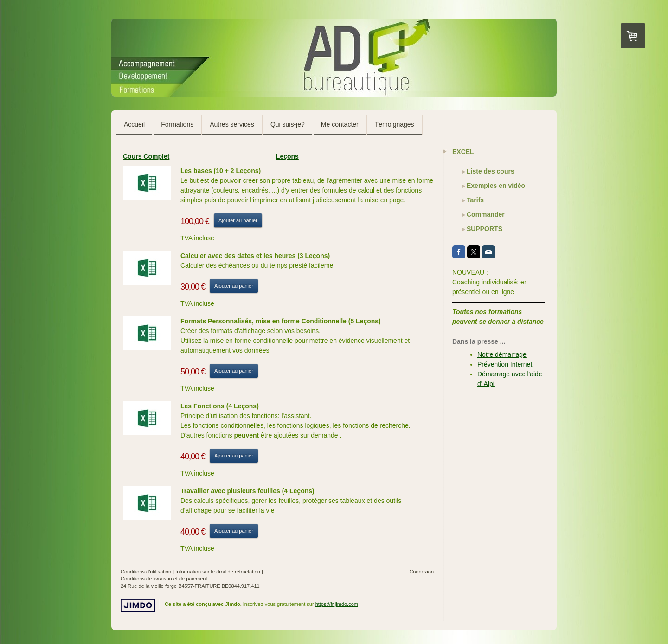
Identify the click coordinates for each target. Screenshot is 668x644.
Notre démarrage (502, 354)
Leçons (287, 156)
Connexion (421, 572)
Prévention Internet (505, 364)
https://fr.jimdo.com (337, 604)
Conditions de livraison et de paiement (164, 579)
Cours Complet (146, 156)
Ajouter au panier (238, 220)
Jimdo (138, 605)
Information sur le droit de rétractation (218, 572)
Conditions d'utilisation (146, 572)
